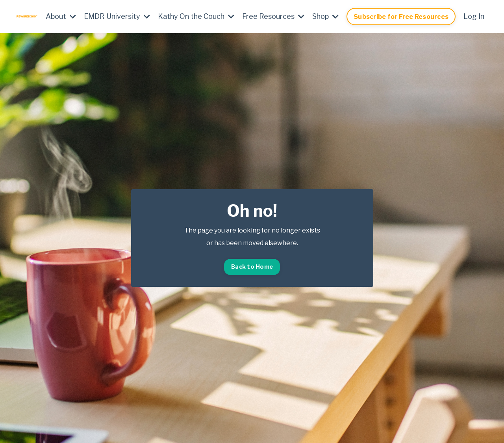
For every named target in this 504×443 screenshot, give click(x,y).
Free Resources (273, 16)
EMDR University (117, 16)
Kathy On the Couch (196, 16)
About (61, 16)
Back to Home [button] (252, 267)
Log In (474, 16)
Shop (325, 16)
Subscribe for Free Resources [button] (401, 17)
